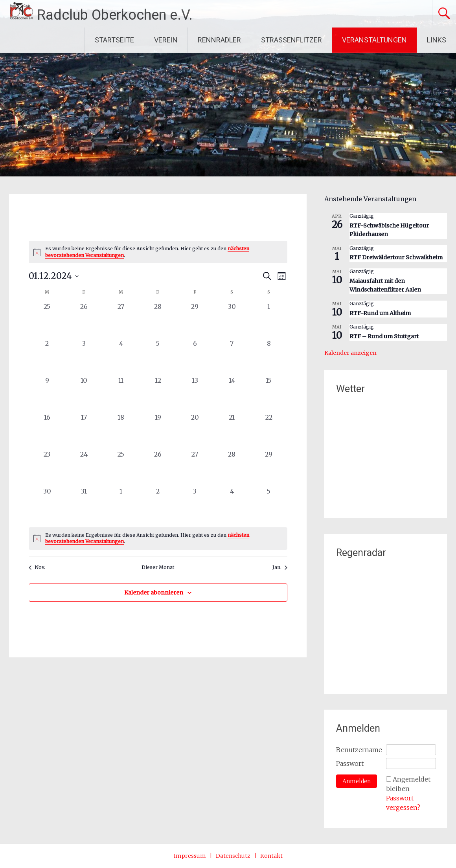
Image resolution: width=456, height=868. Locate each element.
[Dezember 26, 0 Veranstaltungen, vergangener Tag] (158, 468)
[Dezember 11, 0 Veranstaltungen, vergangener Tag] (121, 394)
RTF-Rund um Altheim (380, 313)
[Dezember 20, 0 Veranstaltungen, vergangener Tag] (195, 431)
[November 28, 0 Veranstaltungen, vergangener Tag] (158, 320)
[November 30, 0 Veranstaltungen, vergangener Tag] (232, 320)
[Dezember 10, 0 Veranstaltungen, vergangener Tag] (84, 394)
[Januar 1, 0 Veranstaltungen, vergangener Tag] (121, 505)
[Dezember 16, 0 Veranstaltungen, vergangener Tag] (47, 431)
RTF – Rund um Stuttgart (384, 336)
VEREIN (166, 40)
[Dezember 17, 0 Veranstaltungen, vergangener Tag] (84, 431)
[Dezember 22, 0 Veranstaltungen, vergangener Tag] (269, 431)
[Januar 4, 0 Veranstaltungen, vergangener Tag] (232, 505)
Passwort (350, 763)
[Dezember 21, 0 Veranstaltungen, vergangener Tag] (232, 431)
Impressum (190, 856)
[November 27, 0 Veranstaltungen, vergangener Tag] (121, 320)
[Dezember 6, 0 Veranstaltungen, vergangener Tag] (195, 357)
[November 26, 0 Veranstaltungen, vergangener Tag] (84, 320)
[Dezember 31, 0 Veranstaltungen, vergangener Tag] (84, 505)
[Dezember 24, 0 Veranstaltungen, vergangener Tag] (84, 468)
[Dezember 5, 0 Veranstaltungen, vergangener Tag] (158, 357)
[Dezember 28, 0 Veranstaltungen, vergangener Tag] (232, 468)
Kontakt (271, 856)
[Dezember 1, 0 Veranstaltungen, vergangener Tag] (269, 320)
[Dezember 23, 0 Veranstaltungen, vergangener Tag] (47, 468)
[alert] (158, 252)
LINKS (437, 40)
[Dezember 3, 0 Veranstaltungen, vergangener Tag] (84, 357)
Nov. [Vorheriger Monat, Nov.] (37, 567)
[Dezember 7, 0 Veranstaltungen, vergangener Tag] (232, 357)
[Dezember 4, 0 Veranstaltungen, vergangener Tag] (121, 357)
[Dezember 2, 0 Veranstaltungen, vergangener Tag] (47, 357)
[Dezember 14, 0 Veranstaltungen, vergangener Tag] (232, 394)
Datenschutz (233, 856)
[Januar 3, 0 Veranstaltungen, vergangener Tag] (195, 505)
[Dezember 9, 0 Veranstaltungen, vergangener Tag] (47, 394)
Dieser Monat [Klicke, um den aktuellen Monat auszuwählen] (158, 567)
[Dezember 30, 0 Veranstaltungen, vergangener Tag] (47, 505)
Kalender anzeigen (350, 353)
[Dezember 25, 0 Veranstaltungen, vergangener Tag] (121, 468)
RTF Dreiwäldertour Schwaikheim (396, 257)
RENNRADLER (219, 40)
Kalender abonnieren (154, 593)
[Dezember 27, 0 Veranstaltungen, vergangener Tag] (195, 468)
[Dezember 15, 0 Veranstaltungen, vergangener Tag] (269, 394)
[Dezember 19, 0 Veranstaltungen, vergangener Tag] (158, 431)
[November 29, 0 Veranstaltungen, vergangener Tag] (195, 320)
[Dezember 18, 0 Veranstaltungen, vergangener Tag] (121, 431)
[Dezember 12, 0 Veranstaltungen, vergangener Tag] (158, 394)
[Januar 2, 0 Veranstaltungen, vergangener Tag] (158, 505)
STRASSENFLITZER (291, 40)
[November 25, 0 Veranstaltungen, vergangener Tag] (47, 320)
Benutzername (359, 750)
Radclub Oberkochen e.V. (115, 15)
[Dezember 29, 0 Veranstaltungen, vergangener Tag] (269, 468)
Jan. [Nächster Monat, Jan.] (280, 567)
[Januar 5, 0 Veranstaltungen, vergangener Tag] (269, 505)
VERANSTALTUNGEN (374, 40)
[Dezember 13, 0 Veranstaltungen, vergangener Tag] (195, 394)
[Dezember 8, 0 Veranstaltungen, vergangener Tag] (269, 357)
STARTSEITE (114, 40)
